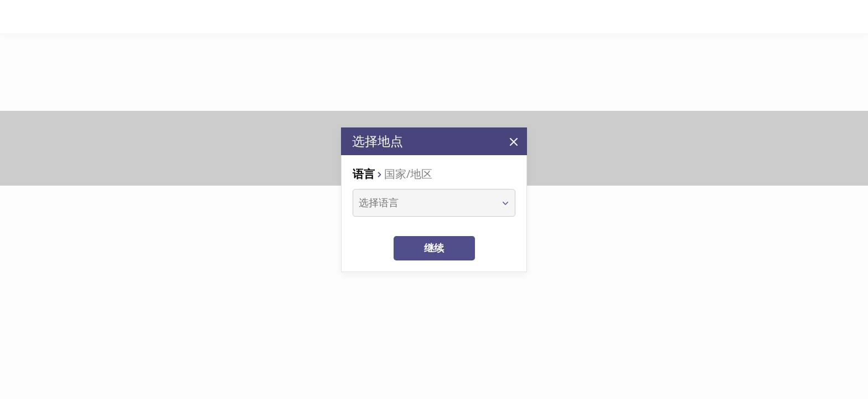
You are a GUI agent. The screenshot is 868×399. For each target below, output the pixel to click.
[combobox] (424, 203)
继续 (434, 248)
